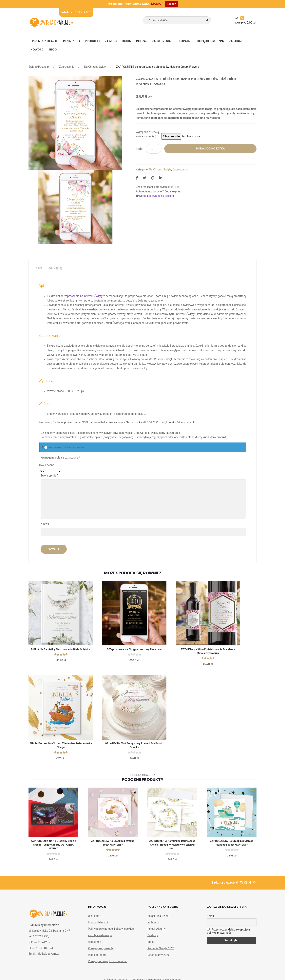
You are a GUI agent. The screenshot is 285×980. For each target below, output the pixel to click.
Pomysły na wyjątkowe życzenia (108, 965)
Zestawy (153, 939)
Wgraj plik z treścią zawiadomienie (147, 134)
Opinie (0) (55, 268)
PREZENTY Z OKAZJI (44, 41)
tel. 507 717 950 (38, 940)
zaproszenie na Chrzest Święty (83, 296)
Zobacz (171, 4)
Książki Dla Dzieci (158, 919)
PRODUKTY (93, 41)
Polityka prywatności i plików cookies (111, 932)
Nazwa (45, 524)
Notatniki (153, 926)
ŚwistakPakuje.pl (39, 67)
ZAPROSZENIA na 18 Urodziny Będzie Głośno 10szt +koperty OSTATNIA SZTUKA (53, 848)
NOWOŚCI (38, 49)
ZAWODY (111, 41)
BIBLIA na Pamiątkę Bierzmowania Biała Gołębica (61, 650)
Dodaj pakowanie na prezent (157, 196)
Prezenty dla (71, 41)
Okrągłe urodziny (211, 41)
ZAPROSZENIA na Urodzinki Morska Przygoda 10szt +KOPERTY (232, 846)
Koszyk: (246, 20)
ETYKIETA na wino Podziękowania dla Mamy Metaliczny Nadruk (211, 652)
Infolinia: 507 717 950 (76, 12)
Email (210, 920)
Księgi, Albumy (156, 932)
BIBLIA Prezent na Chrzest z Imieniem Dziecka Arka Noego (61, 748)
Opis (39, 268)
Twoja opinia (49, 476)
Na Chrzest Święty (95, 67)
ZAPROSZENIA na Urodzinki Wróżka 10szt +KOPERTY (113, 846)
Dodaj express (173, 191)
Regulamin (95, 946)
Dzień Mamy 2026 (159, 958)
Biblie (151, 946)
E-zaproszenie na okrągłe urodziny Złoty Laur (136, 650)
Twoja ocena (46, 465)
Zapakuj (235, 41)
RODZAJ (142, 41)
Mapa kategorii (97, 958)
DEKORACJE (184, 41)
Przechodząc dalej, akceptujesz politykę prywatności (229, 935)
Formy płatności (98, 926)
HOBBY (127, 41)
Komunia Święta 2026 (161, 952)
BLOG (53, 49)
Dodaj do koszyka (210, 148)
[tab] (39, 269)
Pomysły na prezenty (101, 952)
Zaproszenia (161, 41)
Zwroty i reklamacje (100, 939)
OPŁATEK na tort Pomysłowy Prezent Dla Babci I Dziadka (136, 748)
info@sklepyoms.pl (48, 957)
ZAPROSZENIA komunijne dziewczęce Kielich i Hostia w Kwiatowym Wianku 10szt (172, 848)
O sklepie (94, 919)
